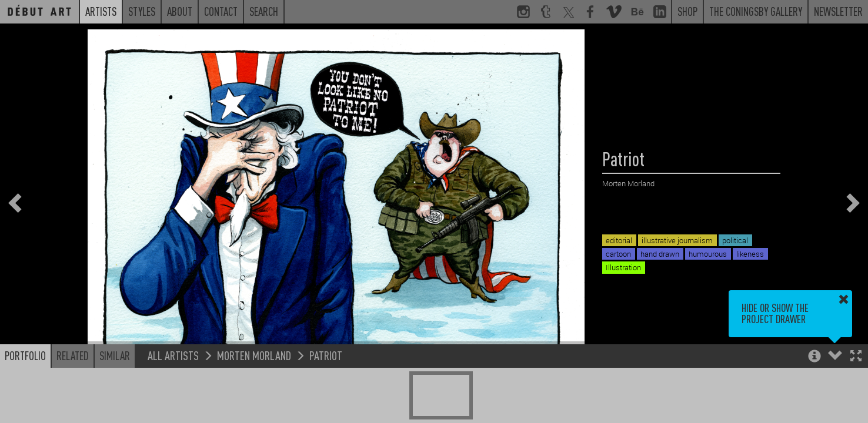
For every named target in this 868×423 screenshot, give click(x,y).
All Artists (173, 355)
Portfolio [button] (25, 355)
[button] (856, 357)
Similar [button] (115, 355)
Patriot (326, 355)
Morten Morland (254, 355)
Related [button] (73, 355)
